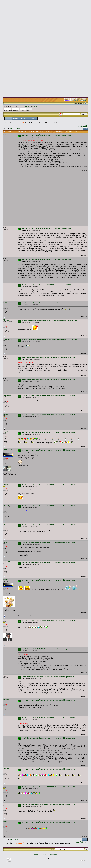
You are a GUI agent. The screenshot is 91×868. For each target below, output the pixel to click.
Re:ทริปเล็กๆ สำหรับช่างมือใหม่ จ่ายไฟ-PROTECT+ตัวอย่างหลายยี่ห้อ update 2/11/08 (48, 649)
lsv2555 (46, 857)
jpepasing (6, 432)
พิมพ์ (85, 129)
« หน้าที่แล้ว (79, 126)
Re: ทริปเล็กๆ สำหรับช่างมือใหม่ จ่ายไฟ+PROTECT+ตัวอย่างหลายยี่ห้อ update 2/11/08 (48, 700)
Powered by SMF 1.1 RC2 (39, 855)
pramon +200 (8, 450)
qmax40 (6, 414)
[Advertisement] (45, 28)
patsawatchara (8, 804)
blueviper (6, 320)
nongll (5, 822)
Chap (5, 302)
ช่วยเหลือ (16, 119)
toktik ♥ (6, 580)
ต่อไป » (85, 126)
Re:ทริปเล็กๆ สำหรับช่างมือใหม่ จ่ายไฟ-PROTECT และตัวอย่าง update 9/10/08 (46, 135)
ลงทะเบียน (35, 106)
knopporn (6, 769)
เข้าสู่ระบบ (26, 106)
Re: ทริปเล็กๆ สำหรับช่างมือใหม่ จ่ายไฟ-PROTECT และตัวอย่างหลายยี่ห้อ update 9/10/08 (49, 321)
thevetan (6, 505)
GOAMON (7, 562)
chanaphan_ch (8, 339)
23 (15, 129)
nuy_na (6, 484)
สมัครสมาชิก (32, 119)
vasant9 (6, 786)
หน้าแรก (8, 119)
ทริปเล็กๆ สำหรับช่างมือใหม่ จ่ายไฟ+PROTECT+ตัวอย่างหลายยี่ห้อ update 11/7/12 (49, 123)
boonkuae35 (7, 395)
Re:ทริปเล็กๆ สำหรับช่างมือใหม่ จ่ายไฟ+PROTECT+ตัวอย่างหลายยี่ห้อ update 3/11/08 (48, 718)
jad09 (5, 542)
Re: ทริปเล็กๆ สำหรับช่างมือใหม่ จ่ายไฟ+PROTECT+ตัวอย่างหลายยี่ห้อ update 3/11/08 (48, 769)
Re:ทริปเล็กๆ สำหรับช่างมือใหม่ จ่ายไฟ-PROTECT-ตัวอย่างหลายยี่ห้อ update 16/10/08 (48, 357)
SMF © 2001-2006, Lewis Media (51, 855)
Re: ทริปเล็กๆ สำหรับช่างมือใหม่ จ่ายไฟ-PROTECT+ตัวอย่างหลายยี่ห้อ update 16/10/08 (49, 396)
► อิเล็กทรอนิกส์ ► (9, 123)
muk (5, 524)
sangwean (6, 700)
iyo (4, 620)
